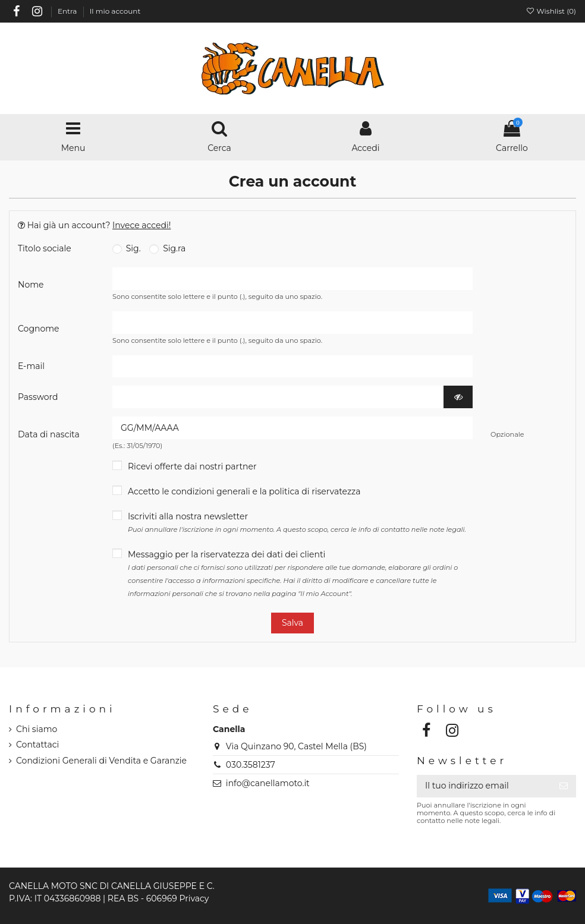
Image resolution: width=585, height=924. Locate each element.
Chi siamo (37, 729)
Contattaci (37, 745)
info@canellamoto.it (268, 783)
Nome (31, 285)
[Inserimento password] (278, 397)
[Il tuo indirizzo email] (484, 786)
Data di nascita (49, 434)
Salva (292, 623)
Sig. (127, 248)
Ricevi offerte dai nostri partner (192, 466)
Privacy (194, 898)
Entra (68, 11)
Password (38, 397)
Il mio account (115, 11)
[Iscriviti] (564, 786)
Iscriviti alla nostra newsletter (297, 522)
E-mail (31, 366)
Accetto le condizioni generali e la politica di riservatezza (244, 491)
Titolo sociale (45, 248)
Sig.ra (167, 248)
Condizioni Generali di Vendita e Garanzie (101, 761)
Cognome (39, 329)
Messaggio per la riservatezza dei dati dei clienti (293, 573)
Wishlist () (551, 11)
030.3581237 (251, 765)
